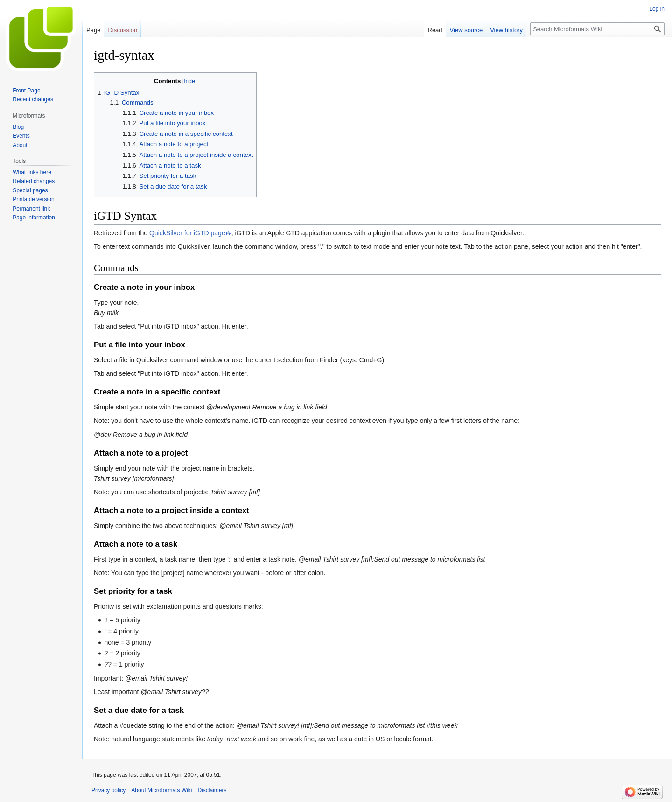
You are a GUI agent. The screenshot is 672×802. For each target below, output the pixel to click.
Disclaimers (212, 790)
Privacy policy (108, 790)
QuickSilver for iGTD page (187, 233)
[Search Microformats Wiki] (597, 29)
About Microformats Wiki (161, 790)
